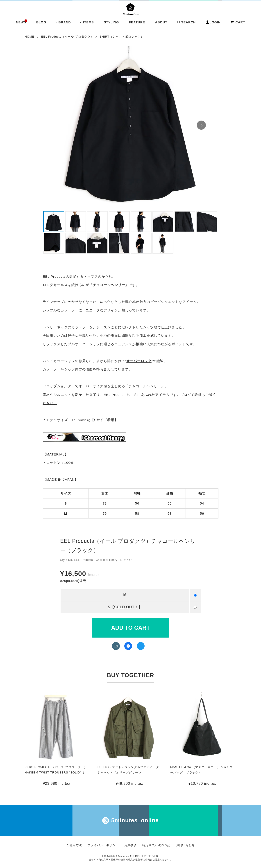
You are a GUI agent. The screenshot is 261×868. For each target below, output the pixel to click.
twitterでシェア (141, 646)
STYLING (111, 22)
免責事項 (131, 845)
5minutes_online (130, 821)
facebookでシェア (128, 646)
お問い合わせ (185, 845)
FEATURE (137, 22)
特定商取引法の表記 (156, 845)
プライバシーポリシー (103, 845)
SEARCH (186, 22)
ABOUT (161, 22)
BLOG (41, 22)
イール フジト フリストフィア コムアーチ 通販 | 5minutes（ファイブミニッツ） (131, 9)
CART (238, 22)
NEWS (21, 22)
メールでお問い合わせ (116, 646)
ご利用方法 (74, 845)
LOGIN (213, 22)
